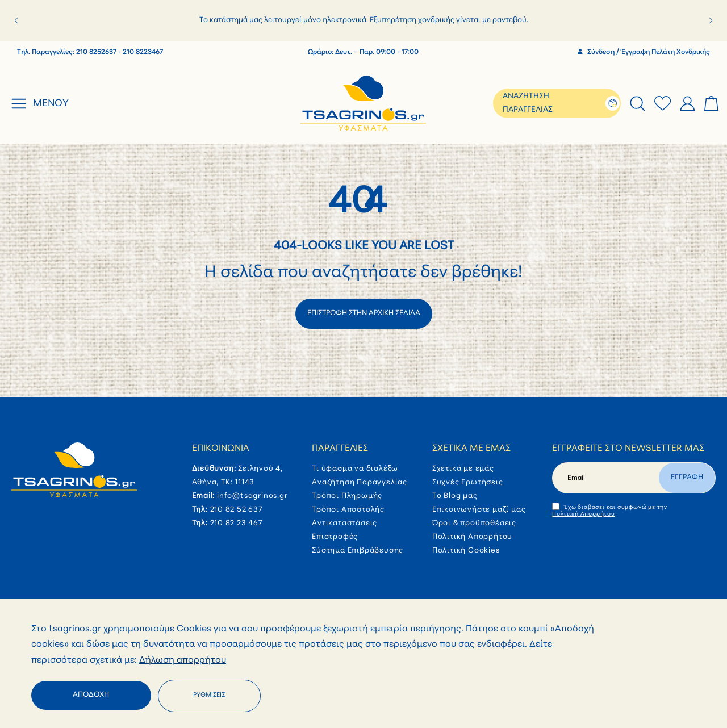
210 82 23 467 (237, 523)
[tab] (638, 104)
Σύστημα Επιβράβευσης (358, 551)
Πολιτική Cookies (466, 551)
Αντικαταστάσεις (344, 523)
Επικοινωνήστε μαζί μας (479, 510)
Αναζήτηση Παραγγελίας (360, 482)
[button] (16, 20)
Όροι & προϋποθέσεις (474, 523)
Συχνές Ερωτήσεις (468, 482)
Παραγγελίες (340, 449)
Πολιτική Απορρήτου (472, 537)
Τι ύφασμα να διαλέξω (355, 469)
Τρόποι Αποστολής (348, 510)
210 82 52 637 (237, 510)
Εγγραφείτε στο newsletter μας (628, 449)
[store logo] (364, 103)
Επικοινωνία (221, 449)
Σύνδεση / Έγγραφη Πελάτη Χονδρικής (644, 52)
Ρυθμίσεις (209, 695)
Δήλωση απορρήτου (183, 660)
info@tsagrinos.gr (252, 496)
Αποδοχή (91, 695)
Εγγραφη (687, 477)
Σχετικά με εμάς (471, 449)
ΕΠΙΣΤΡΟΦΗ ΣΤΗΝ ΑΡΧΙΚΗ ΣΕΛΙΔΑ (364, 313)
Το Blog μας (455, 496)
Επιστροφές (335, 537)
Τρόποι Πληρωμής (347, 496)
